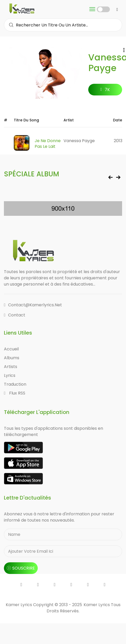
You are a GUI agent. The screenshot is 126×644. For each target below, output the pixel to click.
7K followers (105, 91)
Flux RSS (15, 393)
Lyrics (10, 375)
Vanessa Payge (79, 141)
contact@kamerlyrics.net (33, 305)
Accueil (11, 349)
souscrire (21, 568)
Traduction (15, 384)
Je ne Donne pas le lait (48, 144)
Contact (15, 315)
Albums (12, 358)
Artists (11, 367)
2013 (118, 141)
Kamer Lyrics (97, 605)
